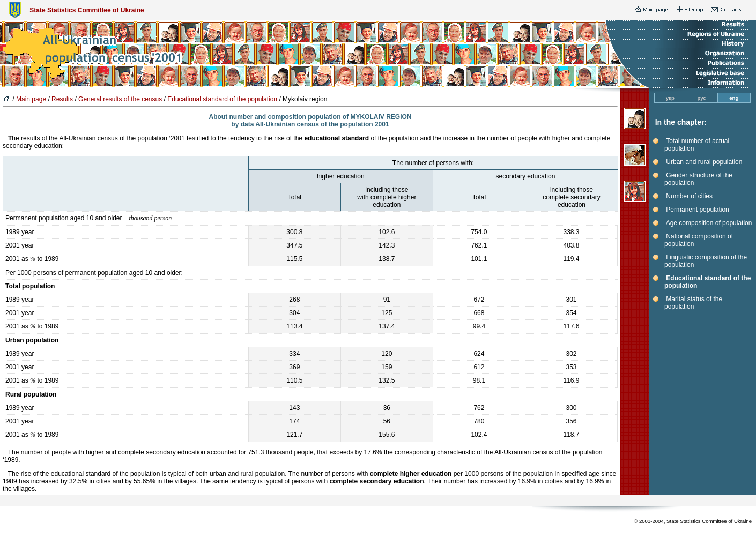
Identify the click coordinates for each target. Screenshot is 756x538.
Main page (31, 99)
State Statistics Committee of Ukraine (87, 10)
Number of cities (689, 196)
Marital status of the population (693, 303)
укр (670, 98)
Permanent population (697, 210)
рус (702, 98)
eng (734, 98)
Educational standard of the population (222, 99)
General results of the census (120, 99)
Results (62, 99)
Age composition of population (709, 223)
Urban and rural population (704, 162)
